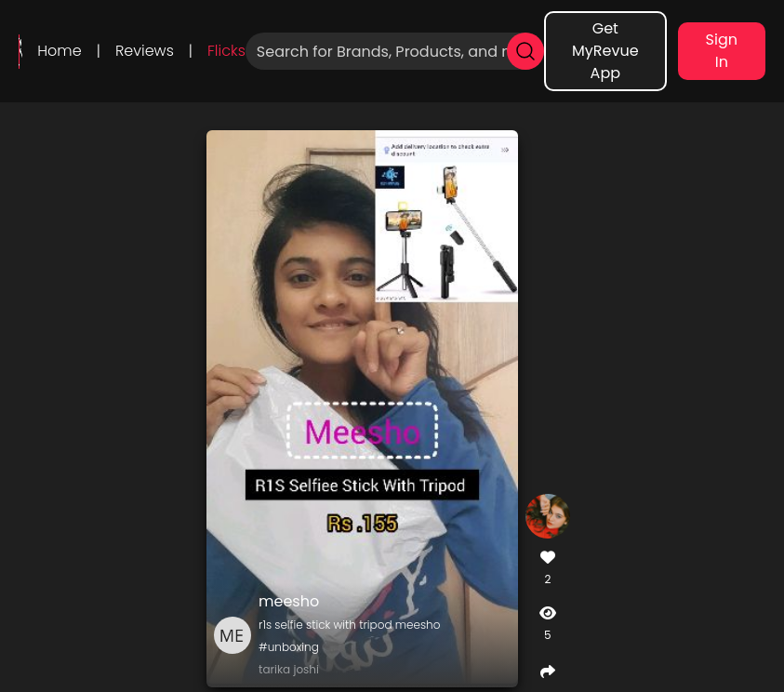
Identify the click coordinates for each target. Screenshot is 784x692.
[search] (525, 51)
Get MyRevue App (605, 51)
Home (59, 51)
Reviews (145, 51)
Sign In (722, 51)
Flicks (226, 51)
